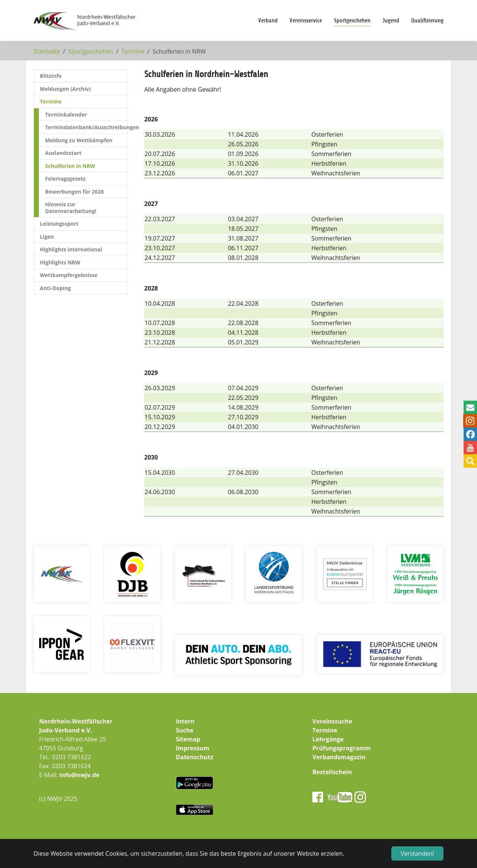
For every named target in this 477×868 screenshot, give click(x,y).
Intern (185, 721)
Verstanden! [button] (417, 853)
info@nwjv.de (79, 775)
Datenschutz (195, 757)
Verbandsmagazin (339, 757)
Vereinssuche (332, 721)
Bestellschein (332, 772)
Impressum (193, 748)
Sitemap (188, 739)
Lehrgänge (328, 739)
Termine (325, 730)
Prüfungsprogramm (342, 748)
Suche (185, 730)
